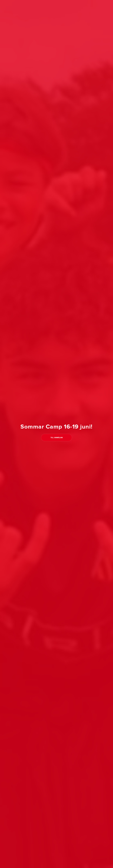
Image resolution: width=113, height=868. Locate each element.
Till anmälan (57, 438)
